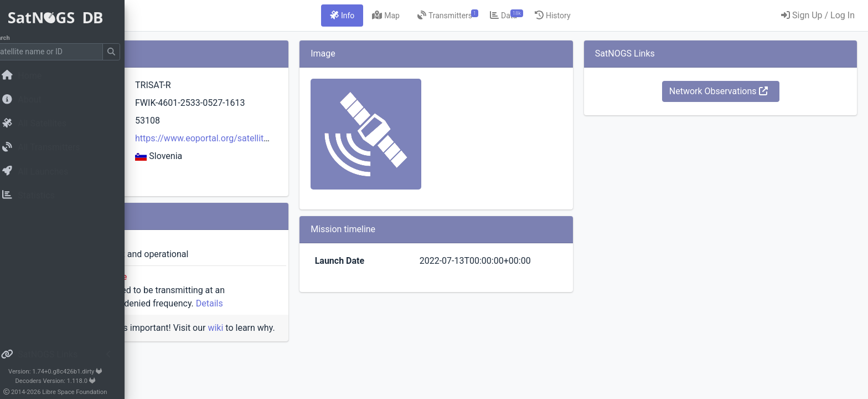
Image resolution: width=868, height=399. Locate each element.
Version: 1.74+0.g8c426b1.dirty (69, 372)
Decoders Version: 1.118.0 (69, 381)
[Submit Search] (125, 52)
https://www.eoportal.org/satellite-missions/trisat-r (355, 138)
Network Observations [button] (741, 91)
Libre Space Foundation (89, 392)
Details (348, 303)
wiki (354, 328)
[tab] (411, 16)
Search (14, 38)
